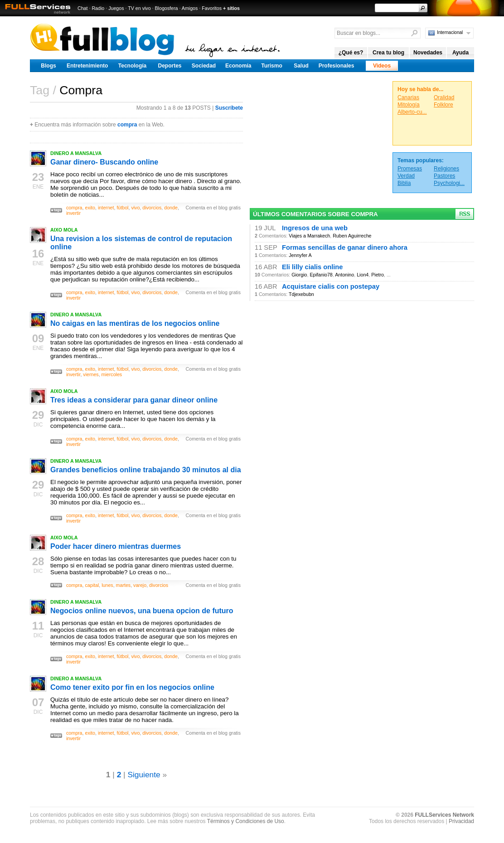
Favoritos (212, 8)
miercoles (112, 374)
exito (90, 208)
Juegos (116, 8)
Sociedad (204, 66)
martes (124, 585)
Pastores (444, 176)
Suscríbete (229, 108)
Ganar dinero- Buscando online (104, 162)
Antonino (344, 275)
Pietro (378, 275)
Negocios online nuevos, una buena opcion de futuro (142, 611)
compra (127, 125)
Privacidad (461, 821)
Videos (382, 66)
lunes (107, 585)
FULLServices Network (444, 815)
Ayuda (460, 53)
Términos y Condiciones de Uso (246, 821)
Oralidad (444, 97)
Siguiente (144, 775)
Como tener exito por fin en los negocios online (132, 687)
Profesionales (337, 66)
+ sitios (231, 8)
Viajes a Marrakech (309, 236)
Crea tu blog (388, 53)
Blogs (48, 66)
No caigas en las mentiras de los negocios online (135, 323)
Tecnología (132, 66)
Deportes (170, 66)
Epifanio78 (321, 275)
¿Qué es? (351, 53)
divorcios (152, 208)
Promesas (410, 169)
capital (92, 585)
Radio (98, 8)
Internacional (450, 32)
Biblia (404, 183)
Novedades (428, 53)
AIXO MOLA (64, 230)
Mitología (409, 105)
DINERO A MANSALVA (76, 153)
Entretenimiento (87, 66)
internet (106, 208)
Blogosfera (167, 8)
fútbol (122, 208)
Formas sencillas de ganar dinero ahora (345, 247)
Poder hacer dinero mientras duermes (116, 546)
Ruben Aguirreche (352, 236)
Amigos (190, 8)
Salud (301, 66)
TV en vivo (139, 8)
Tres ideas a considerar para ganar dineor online (134, 400)
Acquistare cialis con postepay (331, 286)
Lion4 (363, 275)
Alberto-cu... (412, 112)
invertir (73, 213)
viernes (91, 374)
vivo (135, 208)
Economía (238, 66)
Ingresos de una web (315, 228)
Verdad (406, 176)
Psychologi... (449, 183)
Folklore (443, 105)
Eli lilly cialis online (312, 267)
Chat (83, 8)
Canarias (408, 97)
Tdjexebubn (301, 294)
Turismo (271, 66)
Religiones (446, 169)
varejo (140, 585)
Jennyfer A (300, 255)
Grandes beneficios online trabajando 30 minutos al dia (146, 470)
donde (171, 208)
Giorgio (299, 275)
